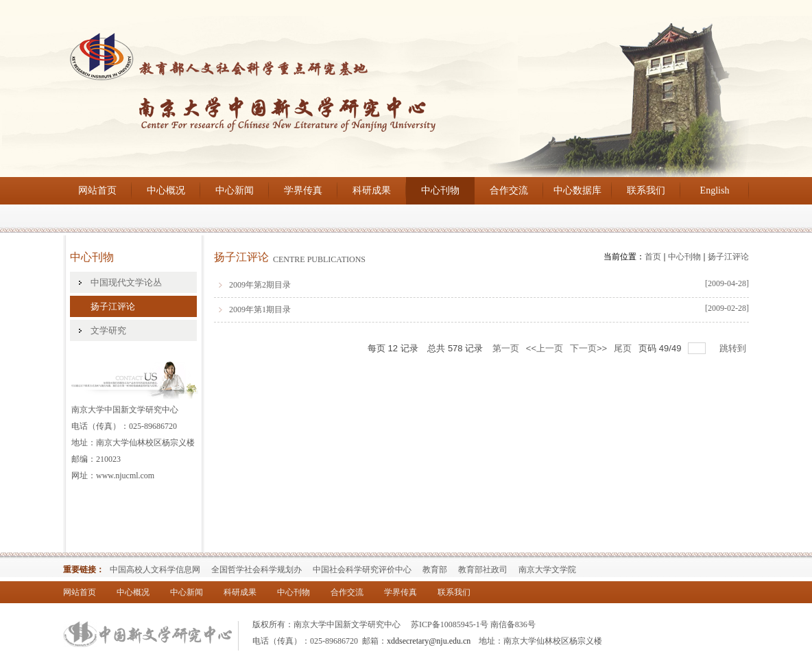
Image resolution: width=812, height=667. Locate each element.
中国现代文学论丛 (126, 282)
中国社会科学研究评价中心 (362, 570)
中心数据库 (577, 190)
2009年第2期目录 (260, 285)
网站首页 (97, 190)
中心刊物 (440, 190)
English (715, 190)
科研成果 (372, 190)
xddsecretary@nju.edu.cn (429, 641)
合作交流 (509, 190)
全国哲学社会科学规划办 (256, 570)
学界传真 (303, 190)
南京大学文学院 (547, 570)
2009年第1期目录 (260, 309)
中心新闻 (235, 190)
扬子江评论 (113, 306)
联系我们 (646, 190)
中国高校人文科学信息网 (155, 570)
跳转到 (734, 348)
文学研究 (108, 330)
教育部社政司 (483, 570)
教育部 (435, 570)
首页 (653, 257)
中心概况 (166, 190)
